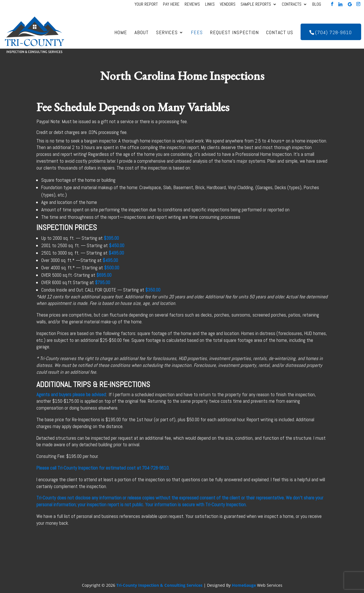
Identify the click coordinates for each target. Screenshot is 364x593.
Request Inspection (234, 33)
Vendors (228, 5)
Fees (197, 33)
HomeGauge (244, 585)
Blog (317, 5)
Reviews (192, 5)
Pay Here (171, 5)
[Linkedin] (340, 4)
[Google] (350, 4)
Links (210, 5)
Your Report (146, 5)
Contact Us (280, 33)
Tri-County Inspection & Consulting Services (159, 585)
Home (121, 33)
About (142, 33)
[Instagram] (358, 4)
